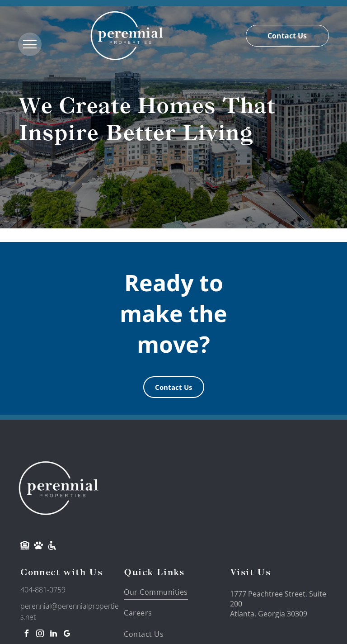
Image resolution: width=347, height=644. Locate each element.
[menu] (30, 44)
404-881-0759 (43, 590)
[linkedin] (53, 635)
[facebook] (26, 635)
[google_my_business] (67, 635)
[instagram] (40, 635)
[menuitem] (161, 592)
